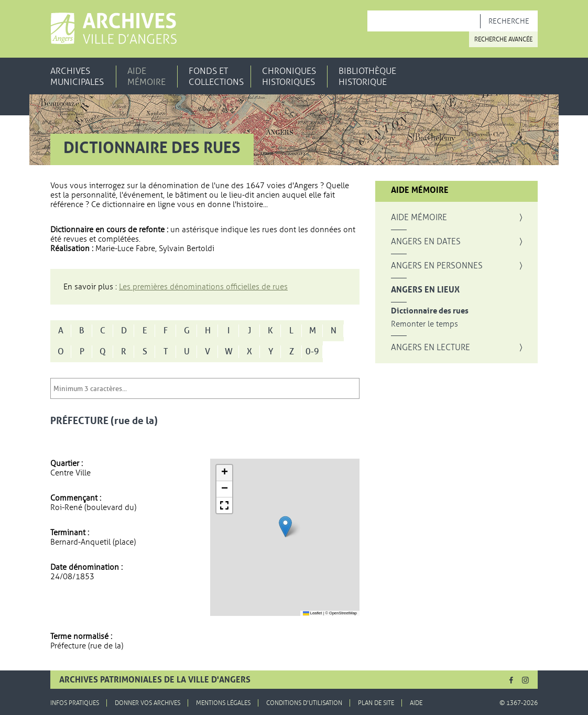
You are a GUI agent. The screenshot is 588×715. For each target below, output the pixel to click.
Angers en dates (426, 242)
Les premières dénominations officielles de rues (203, 287)
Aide (416, 703)
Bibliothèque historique (367, 77)
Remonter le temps (424, 324)
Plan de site (376, 703)
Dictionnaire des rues (430, 311)
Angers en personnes (437, 266)
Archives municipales (77, 77)
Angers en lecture (431, 348)
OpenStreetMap (343, 613)
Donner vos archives (148, 703)
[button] (285, 527)
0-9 (312, 352)
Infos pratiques (75, 703)
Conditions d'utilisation (304, 703)
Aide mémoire (146, 77)
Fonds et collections (216, 77)
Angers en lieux (425, 290)
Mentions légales (223, 703)
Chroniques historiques (289, 77)
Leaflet (313, 613)
